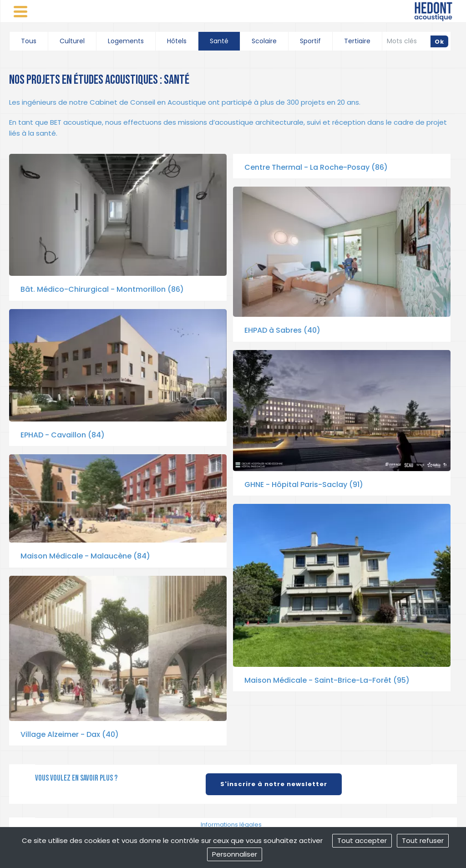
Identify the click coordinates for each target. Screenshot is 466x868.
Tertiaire (357, 41)
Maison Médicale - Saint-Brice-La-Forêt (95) (327, 680)
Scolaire (264, 41)
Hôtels (177, 41)
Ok (439, 42)
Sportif (310, 41)
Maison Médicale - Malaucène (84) (85, 556)
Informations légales (231, 825)
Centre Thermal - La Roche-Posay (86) (316, 167)
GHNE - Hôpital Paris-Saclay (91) (304, 485)
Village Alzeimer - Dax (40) (70, 734)
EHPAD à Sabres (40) (282, 330)
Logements (126, 41)
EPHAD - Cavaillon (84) (63, 435)
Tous (29, 41)
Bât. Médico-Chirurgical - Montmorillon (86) (102, 289)
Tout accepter (362, 840)
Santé (219, 41)
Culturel (72, 41)
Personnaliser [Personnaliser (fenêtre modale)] (235, 854)
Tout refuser (423, 840)
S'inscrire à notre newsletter (274, 784)
